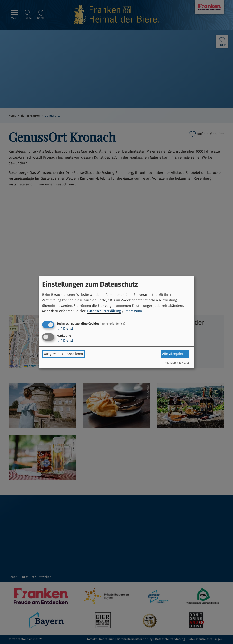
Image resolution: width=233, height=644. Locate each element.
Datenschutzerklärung (104, 311)
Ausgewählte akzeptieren (63, 354)
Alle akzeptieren (175, 354)
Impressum (133, 311)
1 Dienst (65, 329)
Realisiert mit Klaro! (177, 363)
